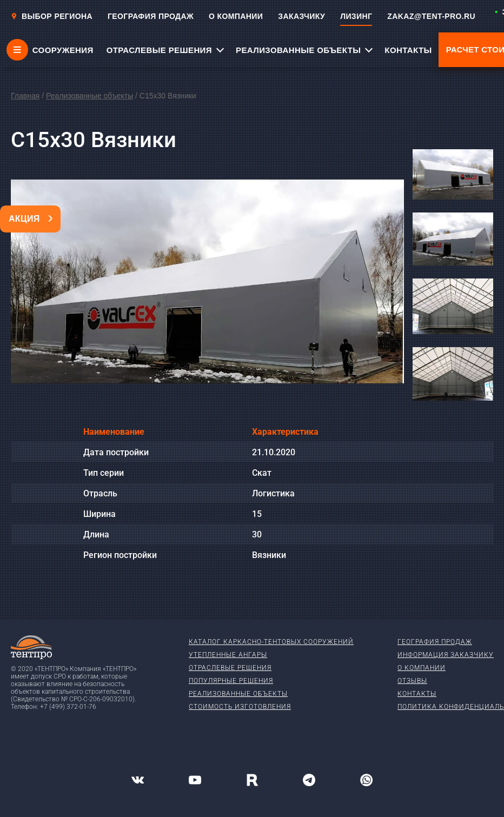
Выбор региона (52, 16)
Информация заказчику (446, 655)
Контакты (417, 694)
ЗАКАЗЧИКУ (301, 16)
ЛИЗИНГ (356, 16)
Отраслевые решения (230, 668)
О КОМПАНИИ (236, 16)
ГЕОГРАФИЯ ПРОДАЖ (151, 16)
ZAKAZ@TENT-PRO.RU (431, 16)
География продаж (435, 642)
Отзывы (412, 681)
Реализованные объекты (89, 96)
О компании (422, 668)
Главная (25, 96)
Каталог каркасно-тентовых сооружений (271, 642)
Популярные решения (231, 681)
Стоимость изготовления (240, 707)
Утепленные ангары (228, 655)
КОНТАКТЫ (408, 50)
